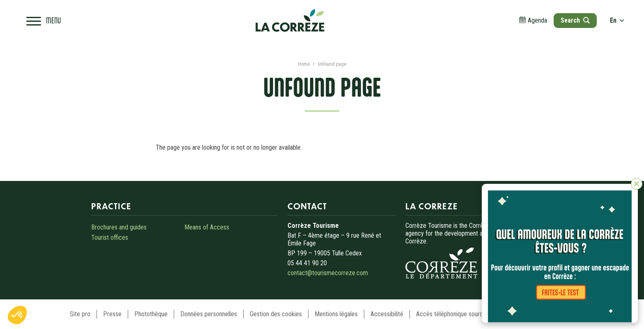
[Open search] (575, 21)
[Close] (637, 184)
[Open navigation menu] (44, 21)
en (617, 20)
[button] (17, 315)
